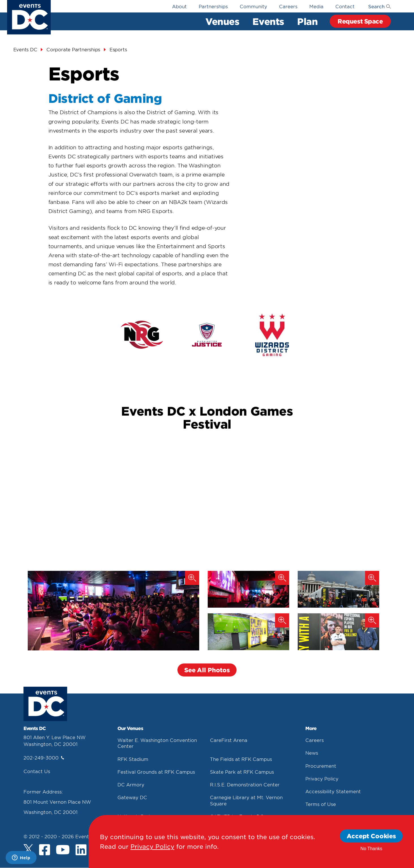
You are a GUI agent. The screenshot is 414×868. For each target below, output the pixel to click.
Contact (345, 6)
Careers (288, 6)
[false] (142, 335)
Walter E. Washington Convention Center (157, 743)
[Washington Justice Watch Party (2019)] (113, 611)
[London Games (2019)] (338, 589)
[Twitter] (28, 849)
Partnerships (213, 6)
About (179, 6)
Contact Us (37, 771)
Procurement (321, 766)
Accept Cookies (371, 836)
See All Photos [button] (207, 670)
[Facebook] (45, 850)
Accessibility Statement (333, 791)
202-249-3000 (44, 758)
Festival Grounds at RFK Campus (156, 772)
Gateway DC (132, 797)
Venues (222, 21)
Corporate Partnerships (73, 49)
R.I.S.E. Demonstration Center (245, 784)
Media (316, 6)
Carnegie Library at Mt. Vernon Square (246, 800)
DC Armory (131, 784)
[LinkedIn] (81, 850)
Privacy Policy (322, 778)
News (312, 753)
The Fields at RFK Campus (241, 759)
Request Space (360, 21)
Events (268, 21)
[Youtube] (63, 850)
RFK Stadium (133, 759)
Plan (307, 21)
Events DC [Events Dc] (25, 49)
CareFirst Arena (229, 740)
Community (253, 6)
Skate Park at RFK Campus (242, 772)
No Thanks (371, 849)
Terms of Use (321, 804)
